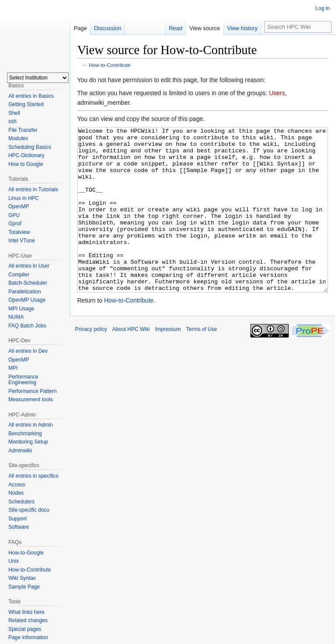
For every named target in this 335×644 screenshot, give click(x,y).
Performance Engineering (23, 380)
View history (243, 28)
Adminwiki (20, 451)
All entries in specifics (33, 476)
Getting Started (26, 104)
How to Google (26, 164)
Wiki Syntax (22, 578)
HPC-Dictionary (26, 155)
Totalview (19, 232)
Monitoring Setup (28, 442)
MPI (13, 368)
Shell (14, 113)
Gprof (15, 224)
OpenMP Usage (27, 300)
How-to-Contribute (110, 65)
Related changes (28, 620)
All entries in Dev (28, 351)
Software (19, 527)
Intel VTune (22, 241)
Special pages (25, 629)
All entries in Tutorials (33, 189)
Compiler (19, 275)
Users (277, 93)
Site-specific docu (29, 510)
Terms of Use (202, 362)
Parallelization (25, 292)
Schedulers (21, 502)
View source (205, 28)
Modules (18, 138)
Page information (28, 637)
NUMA (16, 317)
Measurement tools (31, 399)
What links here (26, 612)
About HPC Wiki (131, 362)
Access (17, 485)
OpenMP (19, 207)
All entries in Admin (31, 425)
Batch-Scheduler (28, 283)
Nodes (16, 493)
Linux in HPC (24, 198)
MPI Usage (21, 309)
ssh (12, 121)
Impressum (168, 362)
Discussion (108, 28)
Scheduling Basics (30, 147)
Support (17, 519)
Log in (323, 8)
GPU (14, 215)
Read (176, 28)
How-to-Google (26, 553)
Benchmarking (25, 434)
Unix (14, 561)
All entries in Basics (31, 96)
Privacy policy (91, 362)
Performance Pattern (32, 391)
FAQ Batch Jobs (27, 326)
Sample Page (24, 587)
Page (80, 28)
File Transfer (23, 130)
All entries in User (29, 266)
